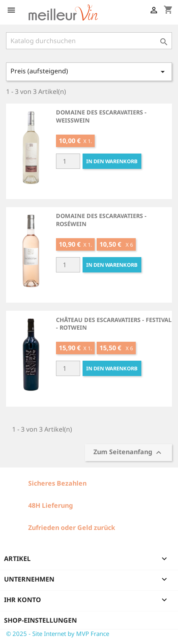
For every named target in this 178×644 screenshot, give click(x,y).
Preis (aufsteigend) (89, 72)
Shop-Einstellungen (40, 620)
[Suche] (89, 41)
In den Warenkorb (112, 161)
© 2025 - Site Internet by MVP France (58, 634)
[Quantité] (68, 161)
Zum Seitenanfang (128, 452)
